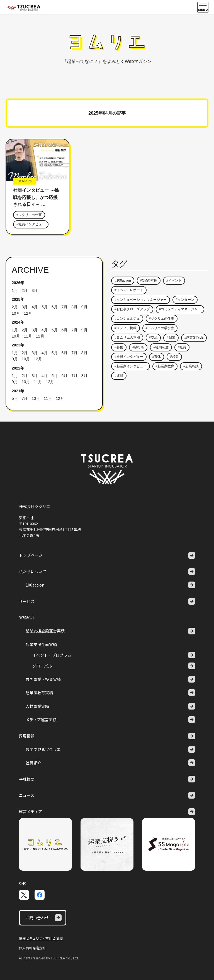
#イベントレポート (129, 290)
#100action (123, 280)
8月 (74, 307)
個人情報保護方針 (32, 948)
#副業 (171, 338)
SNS (23, 884)
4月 (35, 307)
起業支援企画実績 (41, 644)
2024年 (18, 322)
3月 (35, 290)
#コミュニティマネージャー (180, 309)
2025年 (18, 299)
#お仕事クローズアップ (132, 309)
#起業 (174, 357)
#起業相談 (191, 366)
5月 (45, 307)
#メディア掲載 (126, 328)
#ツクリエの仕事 (29, 215)
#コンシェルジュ (127, 319)
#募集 (119, 347)
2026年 (18, 283)
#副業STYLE (194, 338)
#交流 (153, 338)
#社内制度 (161, 347)
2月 (25, 290)
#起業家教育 (165, 366)
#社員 (182, 347)
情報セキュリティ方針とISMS (41, 938)
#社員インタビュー (31, 224)
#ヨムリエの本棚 (127, 338)
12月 (28, 313)
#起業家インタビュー (131, 366)
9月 (84, 307)
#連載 (119, 376)
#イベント (174, 280)
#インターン (185, 300)
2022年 (18, 368)
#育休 (157, 357)
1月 (15, 290)
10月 (16, 313)
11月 (28, 336)
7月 (64, 307)
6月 (55, 307)
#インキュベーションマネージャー (141, 300)
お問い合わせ (43, 918)
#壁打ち (138, 347)
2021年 (18, 391)
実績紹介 (27, 617)
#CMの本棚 (149, 280)
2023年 (18, 345)
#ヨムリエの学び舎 (160, 328)
